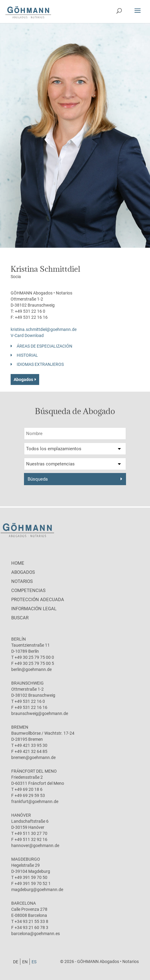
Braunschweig (27, 683)
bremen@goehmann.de (33, 757)
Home (18, 563)
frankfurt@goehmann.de (35, 801)
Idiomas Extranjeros (40, 364)
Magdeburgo (26, 859)
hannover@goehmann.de (35, 846)
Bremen (20, 727)
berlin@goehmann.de (31, 669)
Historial (27, 355)
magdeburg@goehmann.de (37, 890)
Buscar (20, 618)
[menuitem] (16, 962)
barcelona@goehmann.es (36, 934)
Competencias (28, 590)
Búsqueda (38, 479)
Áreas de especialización (44, 346)
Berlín (19, 639)
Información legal (34, 609)
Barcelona (24, 903)
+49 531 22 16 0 (30, 311)
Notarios (22, 581)
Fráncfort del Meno (34, 771)
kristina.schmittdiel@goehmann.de (44, 329)
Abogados (23, 379)
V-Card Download (27, 335)
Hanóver (21, 815)
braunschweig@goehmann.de (40, 713)
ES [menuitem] (34, 962)
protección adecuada (38, 600)
